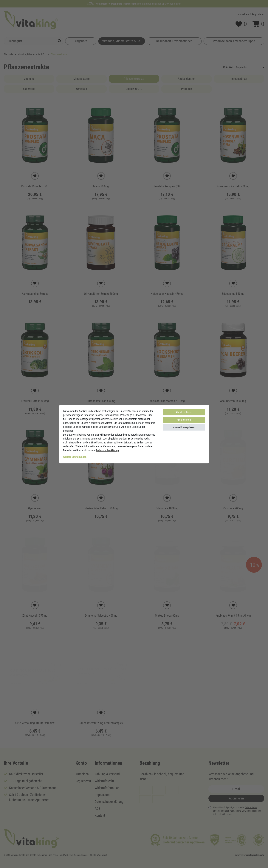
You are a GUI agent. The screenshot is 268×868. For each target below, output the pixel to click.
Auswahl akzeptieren (184, 427)
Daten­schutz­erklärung (107, 450)
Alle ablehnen (184, 420)
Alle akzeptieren (184, 412)
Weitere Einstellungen (75, 457)
